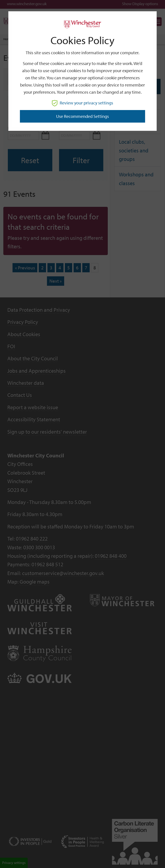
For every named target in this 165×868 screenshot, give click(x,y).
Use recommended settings (82, 116)
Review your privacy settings (82, 103)
